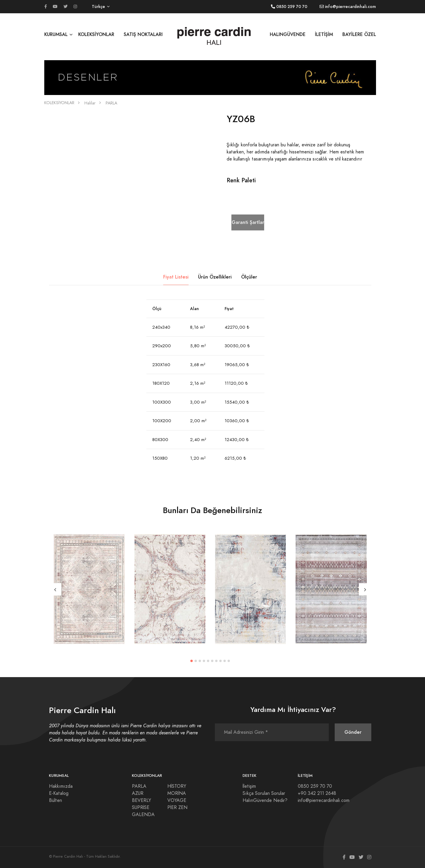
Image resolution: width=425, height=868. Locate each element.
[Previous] (55, 589)
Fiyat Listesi (176, 277)
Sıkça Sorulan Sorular (264, 793)
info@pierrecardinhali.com (324, 800)
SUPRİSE (141, 808)
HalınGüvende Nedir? (265, 800)
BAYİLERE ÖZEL (359, 34)
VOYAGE (177, 800)
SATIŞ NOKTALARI (143, 34)
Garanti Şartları (248, 222)
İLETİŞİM (324, 34)
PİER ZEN (177, 808)
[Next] (365, 589)
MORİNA (177, 793)
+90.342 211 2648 (317, 793)
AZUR (138, 793)
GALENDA (143, 815)
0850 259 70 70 (315, 786)
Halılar (90, 103)
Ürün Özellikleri (215, 277)
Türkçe (98, 7)
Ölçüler (249, 277)
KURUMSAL (56, 34)
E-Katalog (59, 793)
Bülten (55, 800)
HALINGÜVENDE (288, 34)
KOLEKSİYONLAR (96, 34)
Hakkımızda (61, 786)
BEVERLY (142, 800)
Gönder (353, 732)
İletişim (249, 786)
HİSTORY (177, 786)
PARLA (111, 103)
